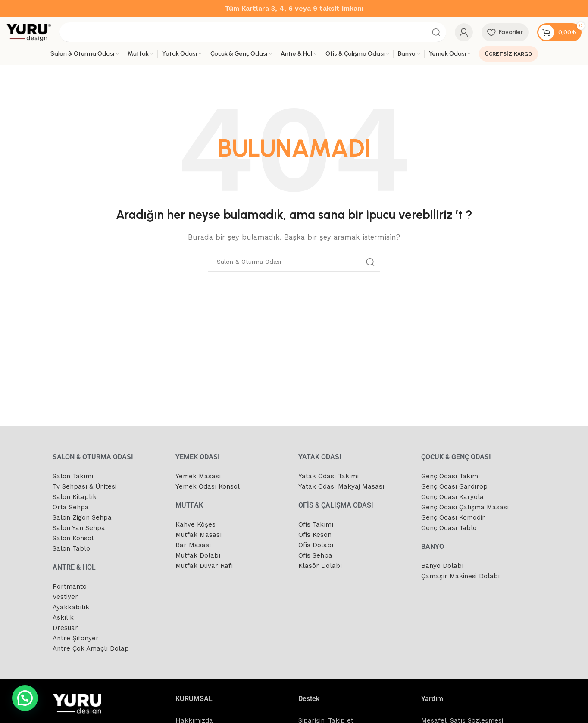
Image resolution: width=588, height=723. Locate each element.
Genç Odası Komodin (454, 517)
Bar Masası (193, 545)
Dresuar (65, 628)
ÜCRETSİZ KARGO (508, 54)
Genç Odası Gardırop (454, 486)
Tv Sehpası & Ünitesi (84, 486)
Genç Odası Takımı (450, 476)
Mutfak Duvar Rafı (204, 566)
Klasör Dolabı (320, 566)
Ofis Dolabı (316, 545)
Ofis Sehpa (315, 555)
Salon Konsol (73, 538)
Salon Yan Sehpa (79, 528)
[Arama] (253, 32)
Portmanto (70, 586)
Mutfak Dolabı (198, 555)
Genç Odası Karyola (452, 497)
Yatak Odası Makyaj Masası (341, 486)
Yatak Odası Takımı (328, 476)
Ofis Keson (315, 535)
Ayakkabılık (71, 607)
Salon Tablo (71, 548)
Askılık (63, 617)
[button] (25, 698)
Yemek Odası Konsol (208, 486)
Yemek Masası (198, 476)
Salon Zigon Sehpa (82, 517)
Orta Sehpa (71, 507)
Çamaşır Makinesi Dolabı (460, 576)
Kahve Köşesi (196, 524)
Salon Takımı (73, 476)
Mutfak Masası (199, 535)
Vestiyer (65, 597)
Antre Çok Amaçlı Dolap (91, 648)
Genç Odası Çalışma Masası (465, 507)
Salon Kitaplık (75, 497)
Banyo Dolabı (442, 566)
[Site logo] (29, 32)
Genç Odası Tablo (449, 528)
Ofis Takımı (316, 524)
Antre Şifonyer (76, 638)
